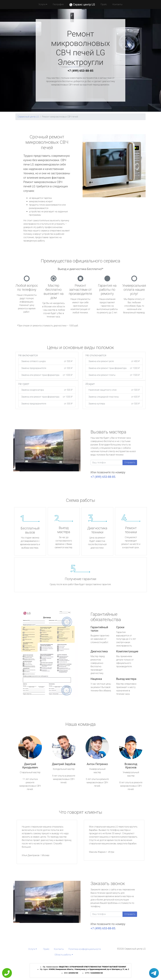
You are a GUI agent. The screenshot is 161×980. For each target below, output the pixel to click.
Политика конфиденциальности (85, 949)
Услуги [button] (42, 4)
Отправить (130, 462)
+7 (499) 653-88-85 (81, 71)
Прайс (104, 4)
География (58, 4)
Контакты (118, 4)
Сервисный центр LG (28, 117)
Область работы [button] (63, 955)
